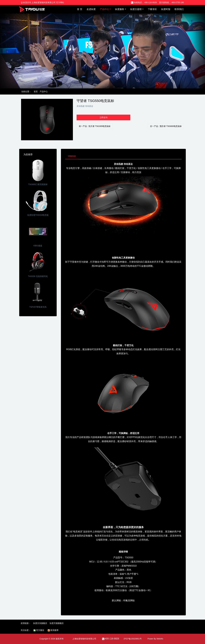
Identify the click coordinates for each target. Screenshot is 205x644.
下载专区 (152, 9)
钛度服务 (120, 9)
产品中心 (104, 9)
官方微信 (39, 630)
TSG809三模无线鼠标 (38, 184)
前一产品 (95, 126)
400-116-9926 (151, 2)
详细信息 (72, 156)
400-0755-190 (178, 2)
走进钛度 (91, 9)
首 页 (80, 9)
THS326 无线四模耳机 (38, 276)
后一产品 (166, 126)
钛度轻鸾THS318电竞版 (38, 215)
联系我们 (179, 9)
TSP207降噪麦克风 (38, 307)
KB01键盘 (38, 246)
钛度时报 (166, 9)
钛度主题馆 (136, 9)
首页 (36, 92)
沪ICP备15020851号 (133, 639)
